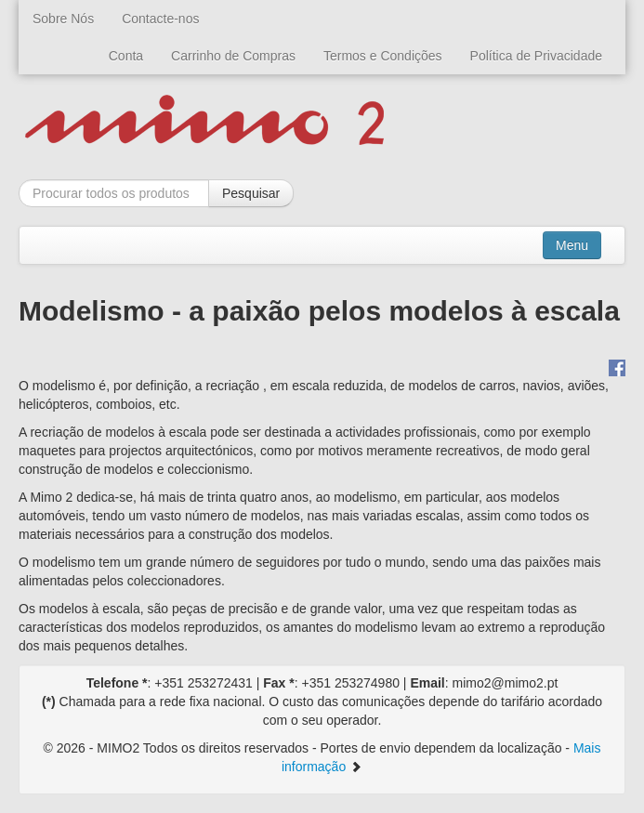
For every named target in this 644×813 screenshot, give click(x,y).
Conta (126, 56)
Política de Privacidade (536, 56)
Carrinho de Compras (233, 56)
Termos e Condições (383, 56)
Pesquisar (251, 193)
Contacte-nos (160, 19)
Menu (572, 245)
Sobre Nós (63, 19)
